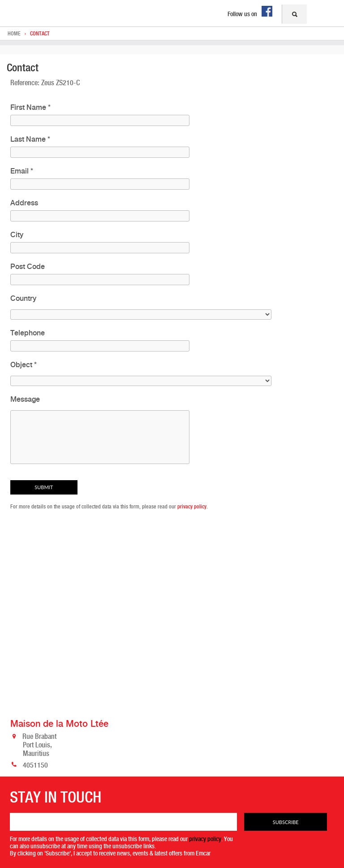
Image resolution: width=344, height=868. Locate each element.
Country (23, 298)
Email (22, 171)
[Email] (124, 822)
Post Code (28, 267)
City (17, 235)
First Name (30, 107)
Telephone (28, 333)
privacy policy (192, 507)
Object (24, 365)
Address (24, 203)
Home (14, 34)
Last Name (30, 139)
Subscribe (286, 822)
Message (25, 399)
